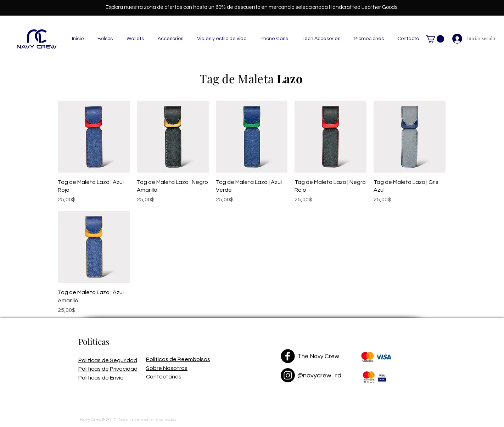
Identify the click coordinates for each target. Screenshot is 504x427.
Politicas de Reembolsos (178, 359)
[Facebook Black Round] (288, 356)
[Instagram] (288, 375)
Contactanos (164, 377)
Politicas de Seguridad (108, 360)
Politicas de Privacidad (108, 369)
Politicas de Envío (101, 378)
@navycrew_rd (319, 375)
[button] (435, 39)
